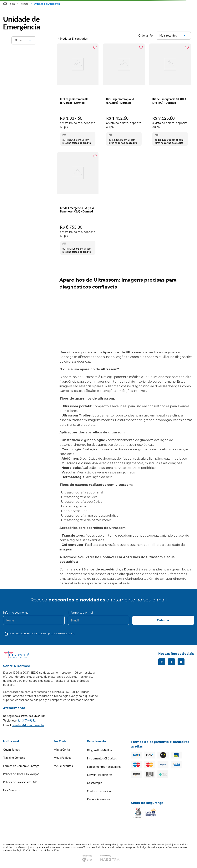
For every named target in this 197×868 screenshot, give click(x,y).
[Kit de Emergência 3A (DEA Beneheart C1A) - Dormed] (78, 204)
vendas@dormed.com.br (28, 725)
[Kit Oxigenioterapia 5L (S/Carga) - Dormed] (124, 96)
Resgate (24, 4)
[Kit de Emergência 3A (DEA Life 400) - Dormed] (170, 96)
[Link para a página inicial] (9, 4)
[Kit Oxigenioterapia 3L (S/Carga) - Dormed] (78, 96)
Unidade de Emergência (47, 4)
